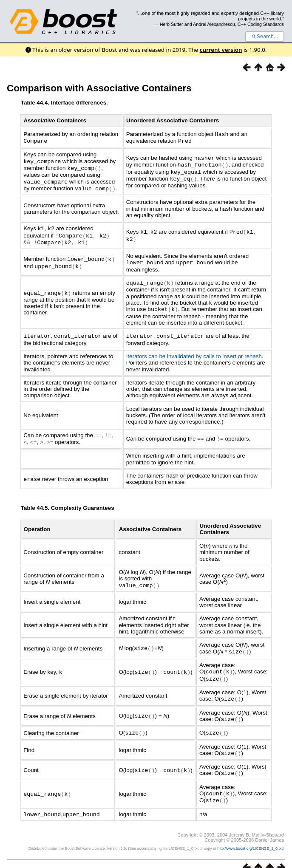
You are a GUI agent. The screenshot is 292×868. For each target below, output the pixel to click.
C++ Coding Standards (261, 24)
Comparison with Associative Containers (99, 88)
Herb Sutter (172, 24)
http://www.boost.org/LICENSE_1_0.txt (250, 837)
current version (221, 50)
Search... (265, 37)
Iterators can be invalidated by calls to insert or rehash (194, 351)
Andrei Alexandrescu (214, 24)
